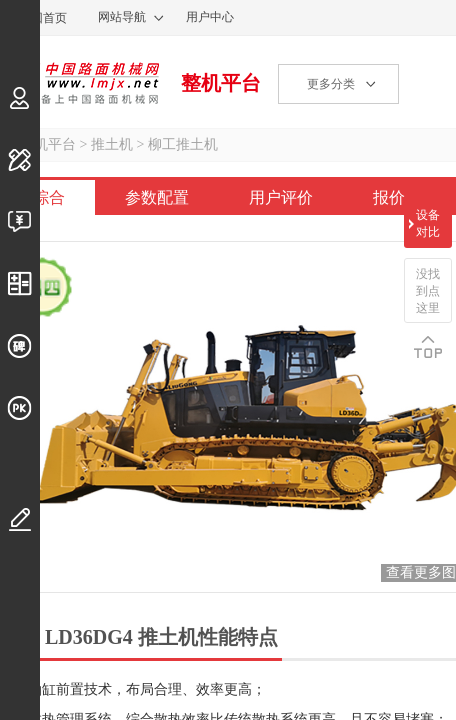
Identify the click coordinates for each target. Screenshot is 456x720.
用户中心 (210, 17)
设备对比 (428, 223)
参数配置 (157, 197)
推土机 (112, 144)
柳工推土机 (183, 144)
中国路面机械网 (79, 83)
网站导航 (122, 17)
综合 (49, 197)
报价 (389, 197)
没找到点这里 (428, 291)
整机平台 (221, 83)
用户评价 (281, 197)
